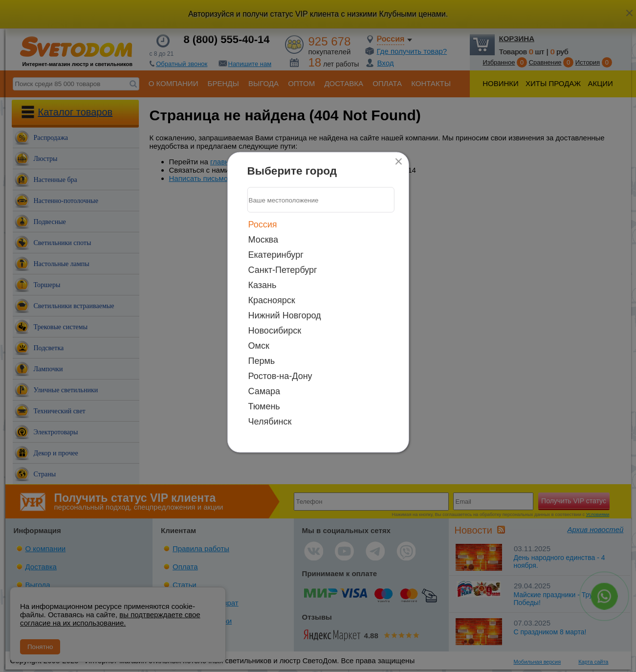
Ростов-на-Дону (280, 376)
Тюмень (264, 406)
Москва (263, 240)
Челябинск (270, 422)
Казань (263, 285)
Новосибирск (275, 331)
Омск (259, 346)
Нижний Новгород (285, 315)
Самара (264, 391)
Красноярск (272, 300)
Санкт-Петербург (283, 270)
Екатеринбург (276, 255)
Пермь (262, 361)
